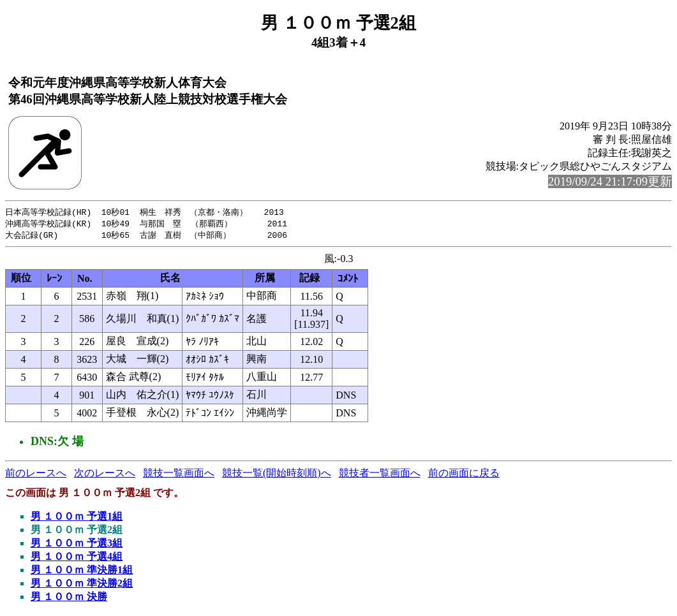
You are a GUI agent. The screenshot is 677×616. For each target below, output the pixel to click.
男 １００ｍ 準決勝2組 (82, 585)
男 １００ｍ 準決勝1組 (82, 572)
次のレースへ (105, 475)
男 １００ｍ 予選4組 (77, 558)
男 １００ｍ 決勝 (69, 598)
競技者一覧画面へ (380, 475)
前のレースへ (36, 475)
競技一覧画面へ (179, 475)
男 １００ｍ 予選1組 (77, 518)
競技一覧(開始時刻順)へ (277, 475)
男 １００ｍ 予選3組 (77, 545)
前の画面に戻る (464, 475)
